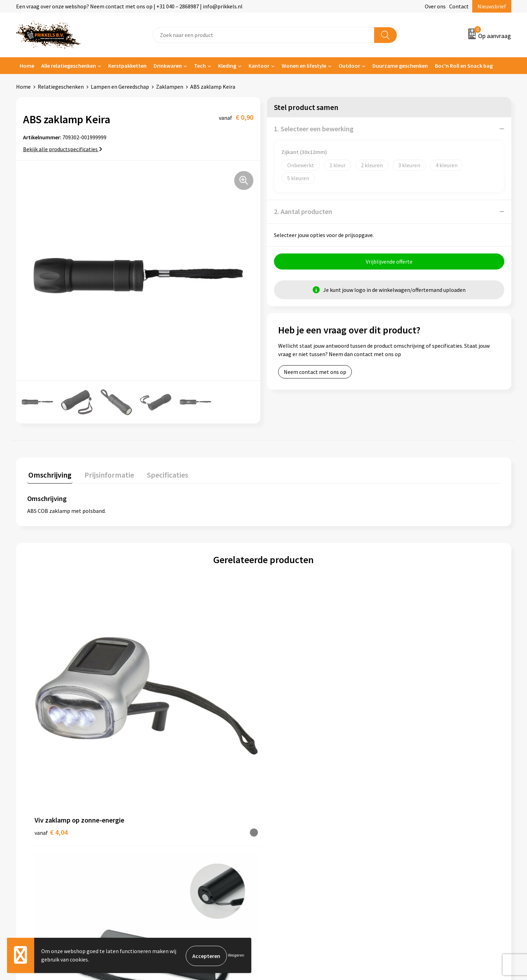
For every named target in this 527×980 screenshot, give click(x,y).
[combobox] (263, 35)
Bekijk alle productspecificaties (63, 149)
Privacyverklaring (416, 818)
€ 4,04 (51, 711)
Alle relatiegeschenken (69, 66)
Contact (459, 6)
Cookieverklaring (415, 807)
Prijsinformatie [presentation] (106, 474)
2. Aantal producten (303, 211)
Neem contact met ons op (315, 373)
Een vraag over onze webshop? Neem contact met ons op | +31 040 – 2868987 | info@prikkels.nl (129, 6)
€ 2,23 (169, 721)
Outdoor (349, 66)
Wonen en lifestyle (304, 66)
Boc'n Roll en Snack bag (464, 66)
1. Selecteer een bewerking (314, 129)
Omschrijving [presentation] (49, 474)
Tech (200, 66)
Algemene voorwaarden (423, 797)
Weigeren (236, 956)
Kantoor (259, 66)
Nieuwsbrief (492, 6)
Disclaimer (408, 828)
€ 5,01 (287, 721)
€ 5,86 (406, 721)
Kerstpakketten (127, 66)
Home (27, 66)
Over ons (435, 6)
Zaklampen (170, 87)
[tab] (49, 475)
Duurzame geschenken (400, 66)
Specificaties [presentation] (162, 474)
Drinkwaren (168, 66)
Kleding (227, 66)
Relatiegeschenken (61, 87)
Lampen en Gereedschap (120, 87)
